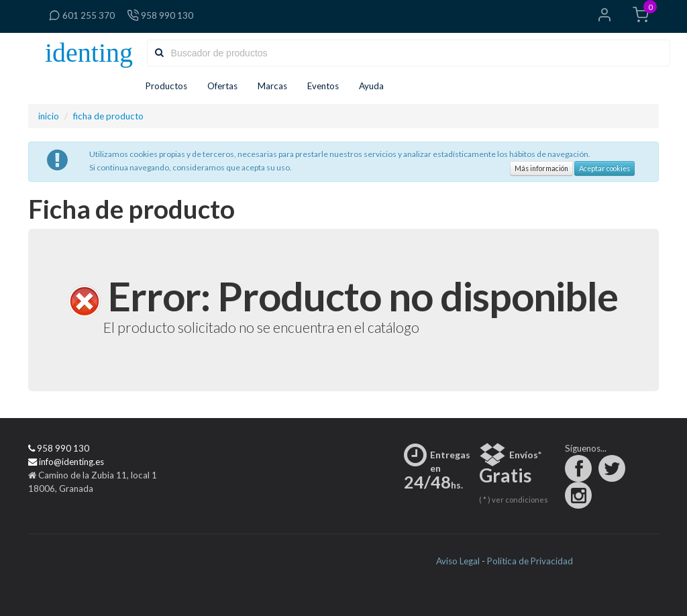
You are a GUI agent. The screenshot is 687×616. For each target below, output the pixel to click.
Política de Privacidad (530, 561)
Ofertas (222, 86)
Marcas (272, 86)
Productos (166, 86)
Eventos (323, 86)
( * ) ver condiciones (514, 500)
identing (89, 53)
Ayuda (376, 86)
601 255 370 (82, 15)
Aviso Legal (458, 561)
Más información (541, 168)
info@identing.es (66, 462)
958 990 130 (160, 15)
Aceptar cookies (604, 168)
